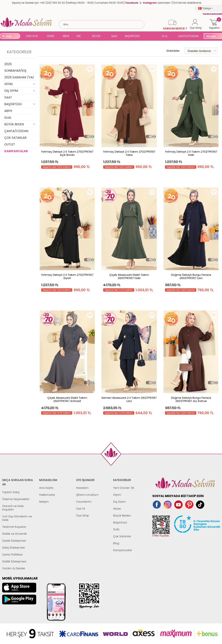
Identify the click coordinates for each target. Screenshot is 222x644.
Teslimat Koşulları (14, 527)
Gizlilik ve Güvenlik (14, 534)
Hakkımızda (47, 495)
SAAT (114, 36)
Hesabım (82, 488)
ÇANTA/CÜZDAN (188, 36)
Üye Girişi (82, 516)
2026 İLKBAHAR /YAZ (19, 77)
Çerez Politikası (12, 554)
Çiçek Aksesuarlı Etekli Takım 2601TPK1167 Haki (129, 276)
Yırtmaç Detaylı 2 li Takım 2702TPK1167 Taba (129, 153)
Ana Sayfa (46, 488)
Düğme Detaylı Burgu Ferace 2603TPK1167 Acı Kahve (191, 399)
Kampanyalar (123, 550)
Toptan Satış (11, 492)
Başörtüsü (120, 522)
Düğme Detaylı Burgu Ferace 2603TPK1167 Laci (191, 276)
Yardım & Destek (14, 568)
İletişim (44, 502)
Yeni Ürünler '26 (124, 488)
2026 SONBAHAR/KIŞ (15, 67)
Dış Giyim (120, 502)
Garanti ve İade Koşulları (13, 508)
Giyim (117, 495)
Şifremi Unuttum (87, 495)
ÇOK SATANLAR (15, 138)
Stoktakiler (170, 51)
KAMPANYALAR (16, 151)
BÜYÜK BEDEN (96, 36)
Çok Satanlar (122, 536)
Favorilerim (84, 502)
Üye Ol (81, 509)
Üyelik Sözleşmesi (14, 541)
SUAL (152, 36)
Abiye (117, 509)
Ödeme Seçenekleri (16, 499)
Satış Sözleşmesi (13, 548)
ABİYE (66, 36)
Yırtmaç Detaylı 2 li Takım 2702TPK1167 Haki (191, 153)
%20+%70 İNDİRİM (32, 36)
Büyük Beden (122, 516)
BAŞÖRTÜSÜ (132, 36)
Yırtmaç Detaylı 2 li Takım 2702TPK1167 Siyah (67, 276)
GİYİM (50, 36)
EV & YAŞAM (166, 36)
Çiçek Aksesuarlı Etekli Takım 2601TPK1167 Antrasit (67, 399)
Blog (116, 543)
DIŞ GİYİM (80, 36)
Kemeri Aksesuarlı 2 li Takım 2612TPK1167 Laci (129, 399)
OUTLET (10, 144)
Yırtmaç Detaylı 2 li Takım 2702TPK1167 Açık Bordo (67, 153)
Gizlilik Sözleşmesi (14, 561)
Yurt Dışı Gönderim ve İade (17, 518)
